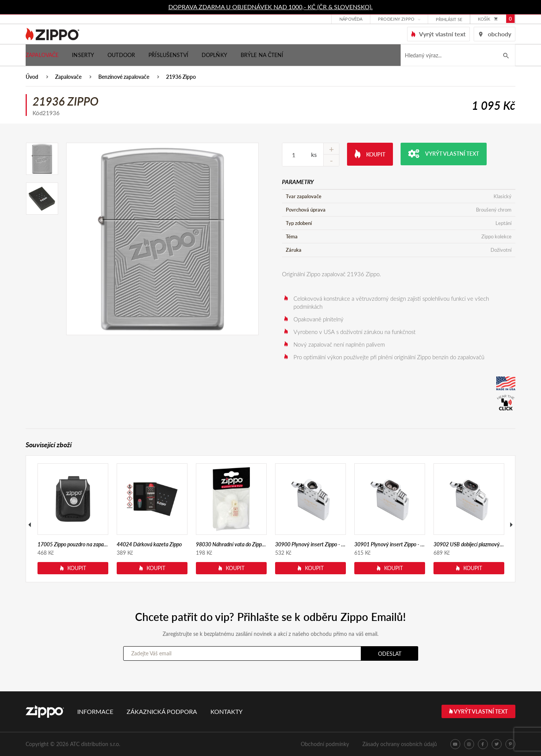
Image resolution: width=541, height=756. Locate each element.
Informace (95, 711)
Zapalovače (42, 55)
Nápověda (351, 19)
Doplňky (214, 55)
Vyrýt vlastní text (444, 154)
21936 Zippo (181, 77)
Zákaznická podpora (162, 711)
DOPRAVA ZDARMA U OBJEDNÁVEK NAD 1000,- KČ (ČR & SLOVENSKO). (270, 7)
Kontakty (227, 711)
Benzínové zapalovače (124, 77)
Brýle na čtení (262, 55)
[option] (162, 239)
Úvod (32, 77)
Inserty (83, 55)
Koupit (370, 154)
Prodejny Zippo (396, 19)
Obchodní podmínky (325, 744)
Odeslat (390, 654)
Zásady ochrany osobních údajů (400, 744)
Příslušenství (168, 55)
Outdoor (121, 55)
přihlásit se (449, 20)
